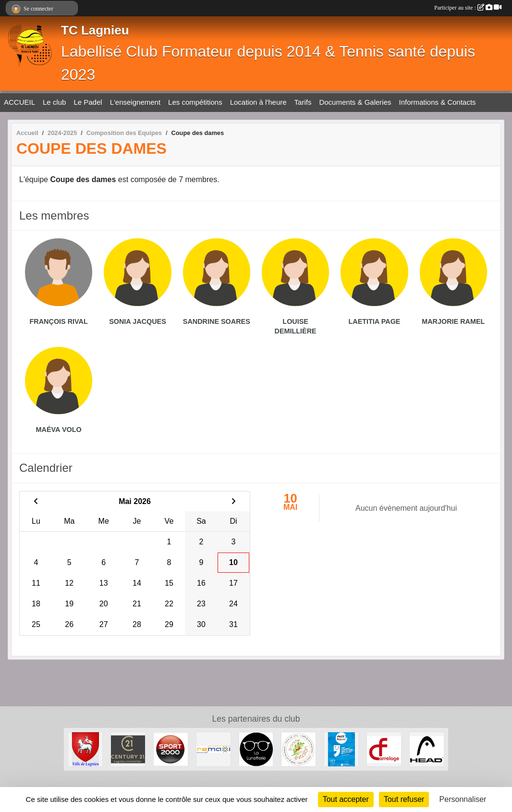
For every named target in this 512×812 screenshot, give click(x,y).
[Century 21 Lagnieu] (128, 749)
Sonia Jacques (138, 321)
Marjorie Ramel (453, 321)
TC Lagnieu (95, 30)
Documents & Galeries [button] (355, 102)
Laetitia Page (375, 321)
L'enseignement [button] (135, 102)
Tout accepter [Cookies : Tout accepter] (346, 799)
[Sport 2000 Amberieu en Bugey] (171, 749)
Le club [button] (54, 102)
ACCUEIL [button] (19, 102)
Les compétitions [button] (195, 102)
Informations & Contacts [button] (438, 102)
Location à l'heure (258, 102)
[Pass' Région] (341, 749)
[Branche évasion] (299, 749)
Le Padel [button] (88, 102)
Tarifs (303, 102)
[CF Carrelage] (384, 749)
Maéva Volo (59, 430)
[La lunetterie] (256, 749)
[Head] (427, 749)
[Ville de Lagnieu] (85, 749)
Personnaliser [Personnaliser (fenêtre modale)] (463, 799)
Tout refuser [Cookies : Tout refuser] (404, 799)
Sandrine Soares (217, 321)
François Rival (59, 321)
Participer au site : (468, 8)
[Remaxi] (213, 749)
